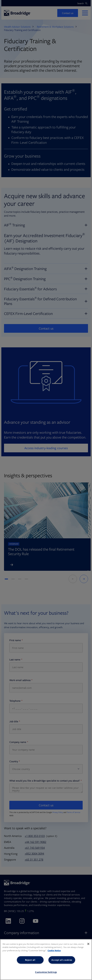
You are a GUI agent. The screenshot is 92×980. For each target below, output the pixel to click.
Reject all (30, 960)
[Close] (88, 944)
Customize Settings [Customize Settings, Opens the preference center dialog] (46, 972)
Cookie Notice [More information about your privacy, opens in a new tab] (54, 950)
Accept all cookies (62, 960)
